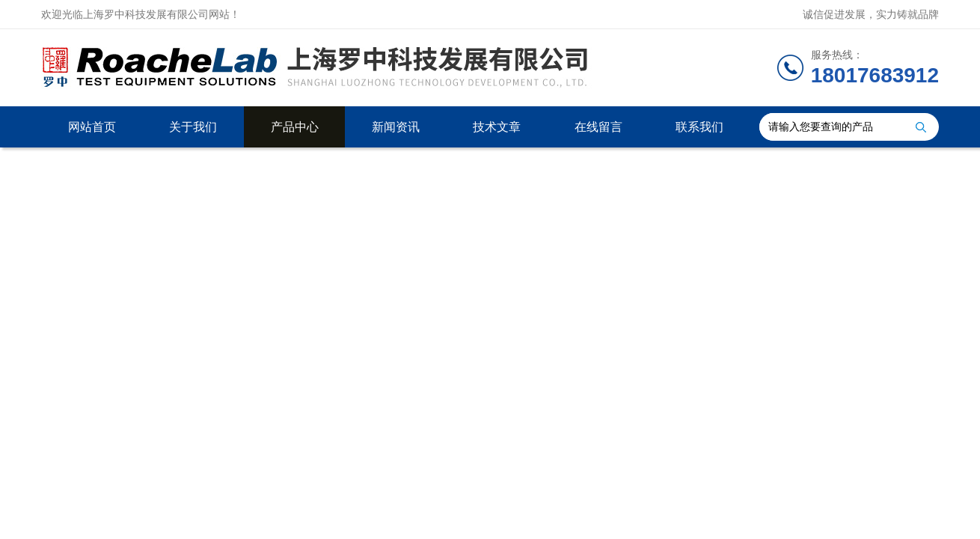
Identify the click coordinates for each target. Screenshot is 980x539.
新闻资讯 (396, 127)
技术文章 (497, 127)
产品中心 (295, 127)
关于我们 (193, 127)
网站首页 (92, 127)
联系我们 (699, 127)
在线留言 (598, 127)
